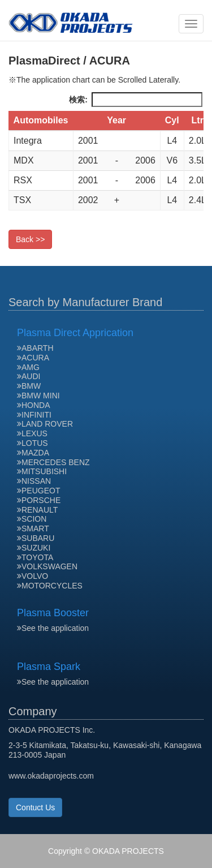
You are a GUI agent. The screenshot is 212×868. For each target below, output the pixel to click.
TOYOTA (35, 557)
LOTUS (33, 443)
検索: (136, 100)
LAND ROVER (45, 424)
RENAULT (37, 510)
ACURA (33, 358)
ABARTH (35, 348)
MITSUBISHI (42, 471)
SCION (32, 519)
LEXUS (32, 433)
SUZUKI (34, 548)
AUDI (29, 376)
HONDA (34, 405)
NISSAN (34, 481)
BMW (29, 386)
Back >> (30, 239)
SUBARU (36, 538)
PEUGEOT (38, 491)
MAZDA (33, 453)
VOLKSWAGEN (47, 566)
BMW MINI (38, 396)
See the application (53, 628)
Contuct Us (35, 807)
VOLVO (33, 576)
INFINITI (34, 415)
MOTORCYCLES (50, 586)
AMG (28, 367)
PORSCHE (39, 500)
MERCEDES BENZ (53, 462)
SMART (33, 528)
